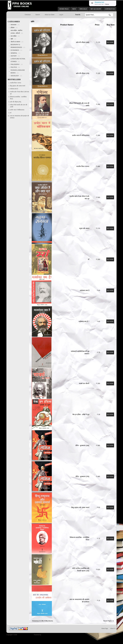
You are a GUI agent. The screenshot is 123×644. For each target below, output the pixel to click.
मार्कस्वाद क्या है (85, 290)
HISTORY (15, 56)
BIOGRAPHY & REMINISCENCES (18, 46)
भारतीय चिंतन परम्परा (83, 166)
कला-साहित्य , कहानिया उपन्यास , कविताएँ (17, 32)
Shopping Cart (99, 2)
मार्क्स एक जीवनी (84, 383)
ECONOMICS (16, 50)
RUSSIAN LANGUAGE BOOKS (18, 72)
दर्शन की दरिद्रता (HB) (83, 42)
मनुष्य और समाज (84, 228)
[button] (64, 9)
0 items (107, 4)
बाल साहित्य (15, 36)
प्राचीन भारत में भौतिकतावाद (81, 135)
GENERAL (15, 53)
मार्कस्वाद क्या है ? (84, 321)
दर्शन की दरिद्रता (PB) (83, 73)
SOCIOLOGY (16, 76)
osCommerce (46, 635)
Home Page (105, 628)
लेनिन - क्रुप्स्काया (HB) (82, 445)
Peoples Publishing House (25, 635)
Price (97, 25)
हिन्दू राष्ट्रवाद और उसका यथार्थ (80, 507)
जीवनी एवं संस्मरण (17, 42)
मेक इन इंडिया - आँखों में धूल (81, 414)
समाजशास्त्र (15, 25)
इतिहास (14, 28)
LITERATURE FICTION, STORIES (18, 60)
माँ (89, 259)
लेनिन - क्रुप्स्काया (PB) (82, 476)
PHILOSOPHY (17, 64)
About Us (113, 628)
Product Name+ (67, 25)
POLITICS (15, 67)
